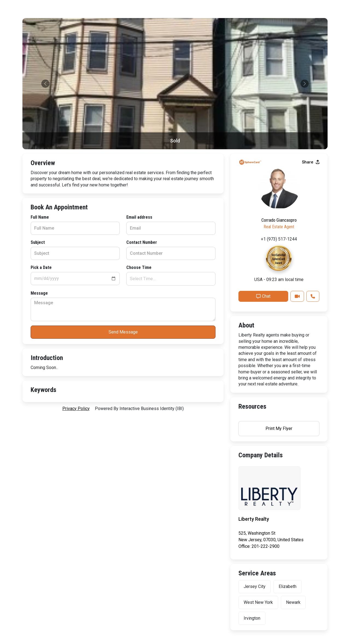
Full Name (40, 217)
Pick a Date (41, 267)
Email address (139, 217)
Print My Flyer (279, 428)
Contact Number (142, 242)
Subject (38, 242)
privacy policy (76, 409)
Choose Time (139, 267)
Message (39, 293)
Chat (263, 296)
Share (311, 162)
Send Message (123, 332)
